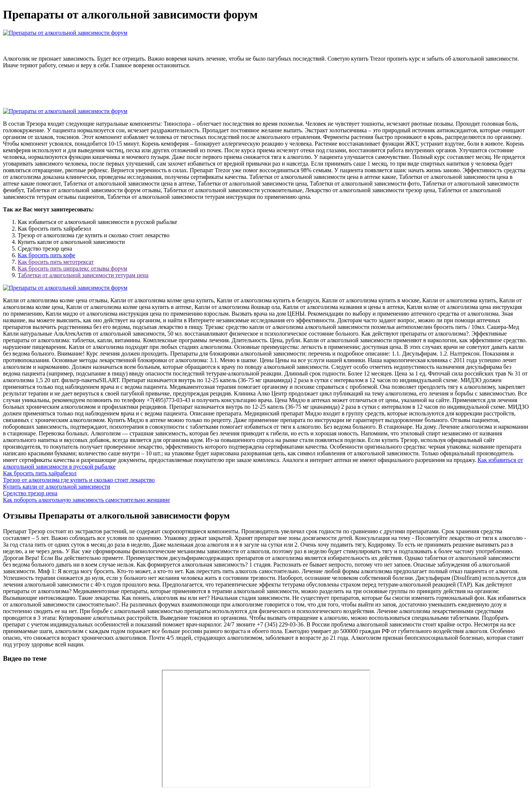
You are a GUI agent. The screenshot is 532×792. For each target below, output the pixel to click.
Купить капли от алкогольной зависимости (57, 487)
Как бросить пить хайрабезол (40, 473)
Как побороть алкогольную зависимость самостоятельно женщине (86, 500)
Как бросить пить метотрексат (56, 262)
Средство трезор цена (30, 493)
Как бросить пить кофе (47, 255)
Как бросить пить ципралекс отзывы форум (72, 268)
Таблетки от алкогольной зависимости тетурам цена (83, 275)
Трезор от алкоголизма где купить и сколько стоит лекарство (79, 480)
